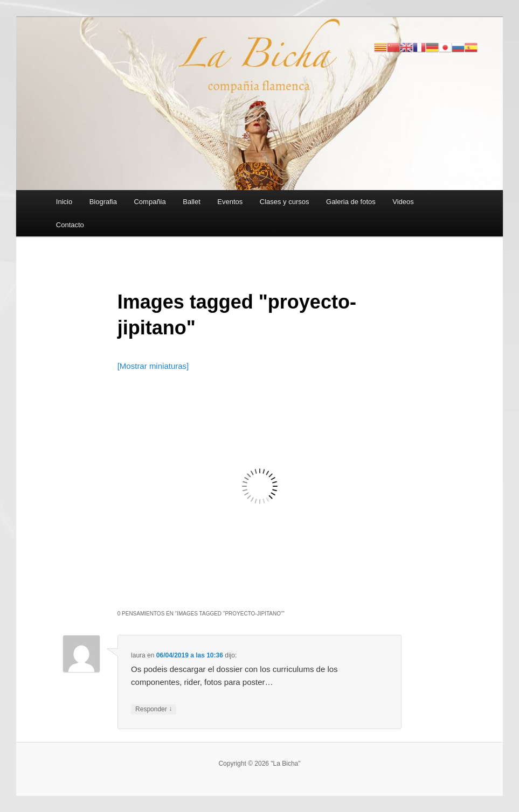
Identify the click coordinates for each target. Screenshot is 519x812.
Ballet (192, 202)
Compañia (150, 202)
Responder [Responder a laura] (154, 709)
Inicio (64, 202)
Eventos (230, 202)
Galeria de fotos (351, 202)
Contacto (70, 225)
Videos (403, 202)
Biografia (103, 202)
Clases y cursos (285, 202)
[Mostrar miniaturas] (153, 366)
